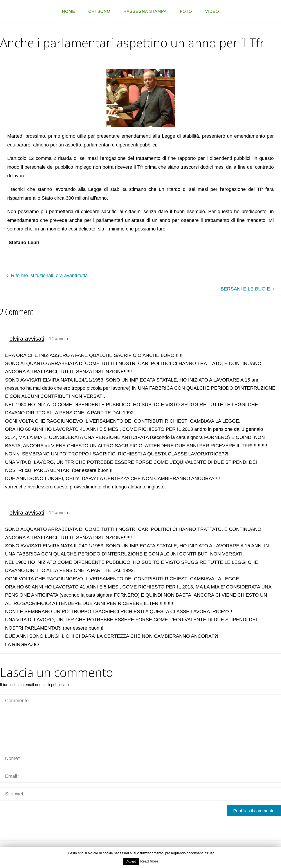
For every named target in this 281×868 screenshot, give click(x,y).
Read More (149, 861)
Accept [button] (131, 861)
